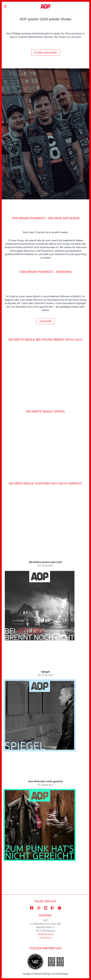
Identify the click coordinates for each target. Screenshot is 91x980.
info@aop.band (45, 934)
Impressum (45, 938)
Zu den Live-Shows (45, 53)
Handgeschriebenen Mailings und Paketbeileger (46, 974)
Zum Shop (45, 321)
